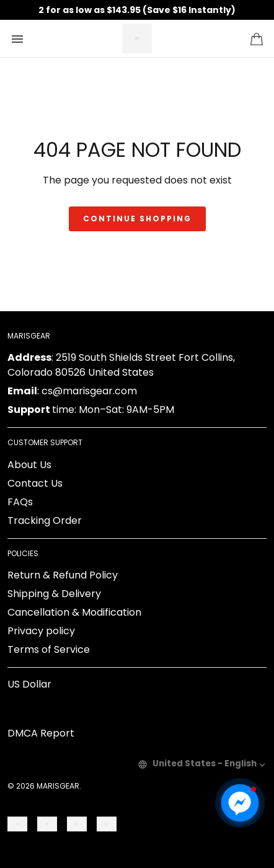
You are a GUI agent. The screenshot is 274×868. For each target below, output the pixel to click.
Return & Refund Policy (63, 575)
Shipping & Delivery (54, 594)
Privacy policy (41, 631)
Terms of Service (49, 649)
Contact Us (35, 483)
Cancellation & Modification (74, 612)
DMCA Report (41, 733)
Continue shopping (137, 219)
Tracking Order (45, 520)
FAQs (20, 502)
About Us (29, 465)
